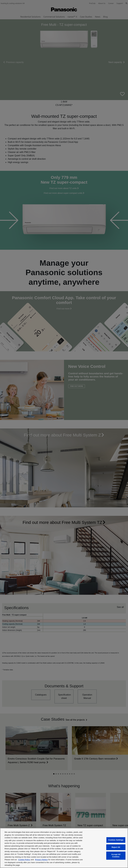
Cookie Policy (24, 860)
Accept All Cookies (116, 856)
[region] (64, 848)
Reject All (116, 847)
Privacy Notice (41, 860)
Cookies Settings (116, 840)
